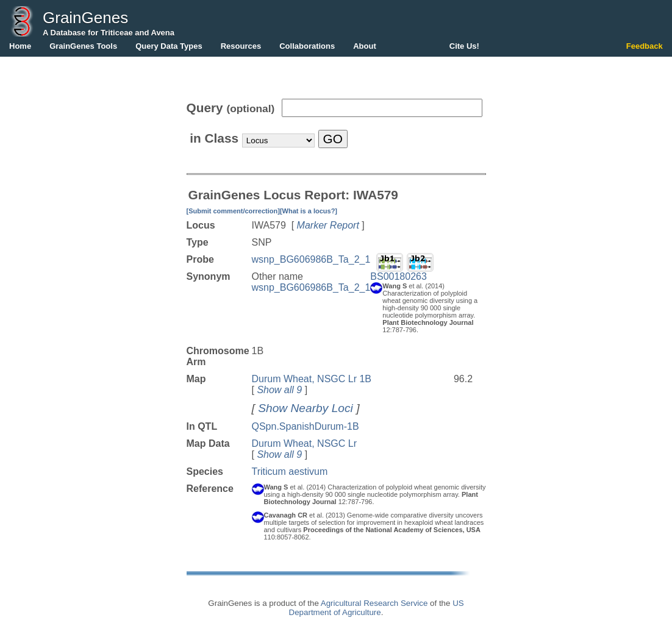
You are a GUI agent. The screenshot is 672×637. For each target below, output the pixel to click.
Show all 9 (279, 390)
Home (20, 46)
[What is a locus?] (309, 211)
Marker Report (328, 225)
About (365, 46)
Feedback (645, 46)
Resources (241, 46)
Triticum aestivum (290, 472)
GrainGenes (85, 18)
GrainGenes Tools (83, 46)
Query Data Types (169, 46)
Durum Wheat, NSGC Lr (304, 443)
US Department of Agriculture (377, 608)
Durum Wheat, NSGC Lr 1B (312, 379)
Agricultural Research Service (374, 603)
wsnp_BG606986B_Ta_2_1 (311, 259)
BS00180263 (399, 276)
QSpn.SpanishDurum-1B (306, 426)
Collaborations (307, 46)
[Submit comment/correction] (233, 211)
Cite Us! (464, 46)
